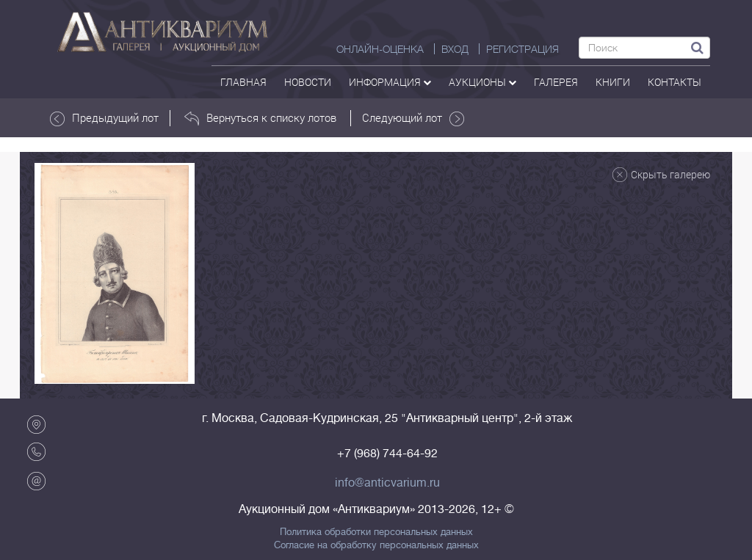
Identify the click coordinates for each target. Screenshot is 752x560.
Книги (613, 82)
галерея (556, 82)
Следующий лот (413, 118)
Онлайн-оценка (380, 49)
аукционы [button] (482, 82)
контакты (675, 82)
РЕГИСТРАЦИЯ (523, 49)
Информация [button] (390, 82)
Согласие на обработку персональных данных (376, 545)
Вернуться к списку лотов (260, 118)
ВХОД (455, 49)
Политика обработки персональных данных (376, 532)
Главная (243, 82)
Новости (308, 82)
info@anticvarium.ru (387, 483)
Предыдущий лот (104, 118)
